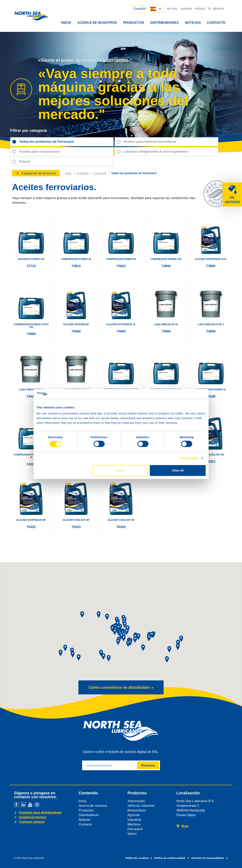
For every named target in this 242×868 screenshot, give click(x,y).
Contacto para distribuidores (40, 812)
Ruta (185, 826)
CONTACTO (216, 23)
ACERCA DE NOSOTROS (97, 23)
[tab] (62, 142)
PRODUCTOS (134, 23)
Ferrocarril (100, 173)
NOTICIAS (193, 23)
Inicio (68, 173)
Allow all (178, 470)
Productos (83, 173)
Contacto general (32, 822)
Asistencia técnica (33, 817)
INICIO (66, 23)
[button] (65, 648)
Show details (189, 458)
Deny (121, 470)
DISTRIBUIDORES (164, 23)
